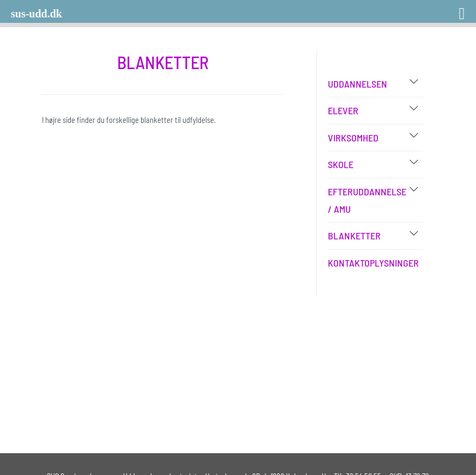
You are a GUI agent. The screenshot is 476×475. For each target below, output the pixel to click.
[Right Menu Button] (448, 10)
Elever (343, 110)
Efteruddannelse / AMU (367, 200)
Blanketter (354, 236)
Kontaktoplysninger (373, 263)
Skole (341, 164)
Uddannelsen (358, 84)
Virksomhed (353, 138)
